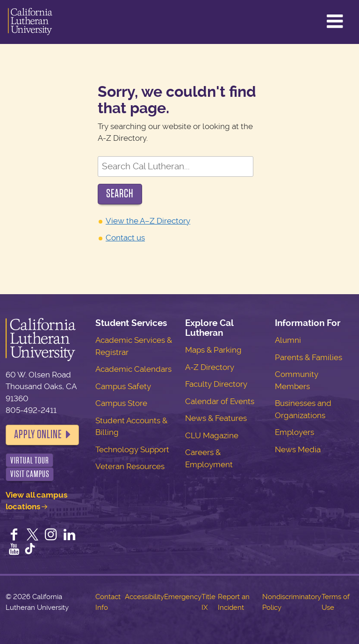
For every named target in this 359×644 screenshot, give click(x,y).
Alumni (288, 340)
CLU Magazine (212, 435)
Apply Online (38, 434)
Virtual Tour (30, 460)
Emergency (183, 597)
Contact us (125, 238)
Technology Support (132, 449)
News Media (298, 449)
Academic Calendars (133, 369)
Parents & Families (309, 357)
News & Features (216, 418)
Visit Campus (30, 474)
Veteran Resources (130, 466)
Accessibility (144, 597)
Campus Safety (123, 386)
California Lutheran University (30, 22)
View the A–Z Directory (148, 221)
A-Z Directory (210, 367)
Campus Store (121, 403)
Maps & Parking (213, 350)
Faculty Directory (216, 384)
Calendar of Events (220, 401)
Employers (294, 432)
